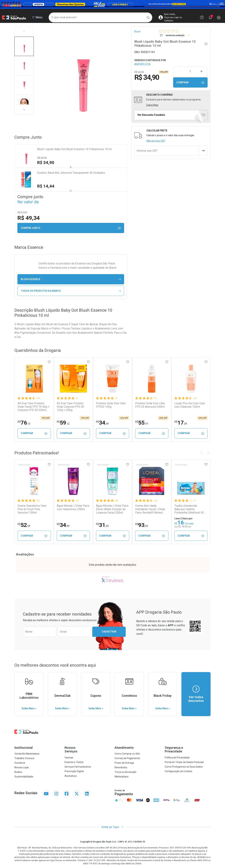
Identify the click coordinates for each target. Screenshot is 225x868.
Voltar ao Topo (113, 827)
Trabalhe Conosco (24, 758)
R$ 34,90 (46, 163)
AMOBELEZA (142, 64)
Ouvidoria (20, 763)
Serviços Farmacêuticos (78, 767)
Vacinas (69, 758)
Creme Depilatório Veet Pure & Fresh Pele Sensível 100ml (32, 509)
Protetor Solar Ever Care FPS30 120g (111, 405)
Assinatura (71, 776)
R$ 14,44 (46, 186)
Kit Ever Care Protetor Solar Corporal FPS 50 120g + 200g (70, 407)
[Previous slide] (202, 453)
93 (142, 525)
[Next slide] (208, 453)
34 (102, 423)
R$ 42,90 (42, 158)
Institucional (24, 748)
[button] (24, 46)
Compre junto (71, 228)
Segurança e (188, 750)
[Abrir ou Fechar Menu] (37, 17)
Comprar (190, 83)
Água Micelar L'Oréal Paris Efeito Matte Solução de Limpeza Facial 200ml (112, 509)
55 (142, 423)
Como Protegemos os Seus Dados (184, 767)
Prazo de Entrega (124, 763)
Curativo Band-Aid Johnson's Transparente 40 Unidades (71, 173)
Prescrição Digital (74, 771)
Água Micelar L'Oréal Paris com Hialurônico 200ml (73, 507)
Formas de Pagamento (127, 758)
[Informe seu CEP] (167, 151)
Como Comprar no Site (127, 754)
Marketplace (122, 777)
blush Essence (71, 279)
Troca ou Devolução (126, 772)
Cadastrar (109, 632)
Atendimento (124, 748)
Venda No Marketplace (27, 754)
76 (24, 423)
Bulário (18, 772)
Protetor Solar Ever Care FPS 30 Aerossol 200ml (150, 405)
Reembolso (121, 767)
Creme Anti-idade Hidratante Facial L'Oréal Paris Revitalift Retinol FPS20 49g (150, 509)
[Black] (112, 4)
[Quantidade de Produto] (190, 72)
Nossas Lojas (22, 767)
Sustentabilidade (24, 777)
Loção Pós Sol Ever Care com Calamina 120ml (190, 405)
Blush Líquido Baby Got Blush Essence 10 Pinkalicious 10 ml (74, 149)
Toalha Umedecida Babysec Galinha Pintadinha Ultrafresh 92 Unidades (189, 509)
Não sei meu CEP (156, 141)
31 (102, 525)
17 (181, 423)
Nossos (87, 750)
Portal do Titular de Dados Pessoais (184, 762)
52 (24, 525)
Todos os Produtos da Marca (71, 291)
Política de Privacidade (177, 758)
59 (63, 423)
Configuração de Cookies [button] (179, 771)
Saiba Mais (152, 105)
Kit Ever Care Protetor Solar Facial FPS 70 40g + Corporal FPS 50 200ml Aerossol (33, 407)
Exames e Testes (74, 762)
